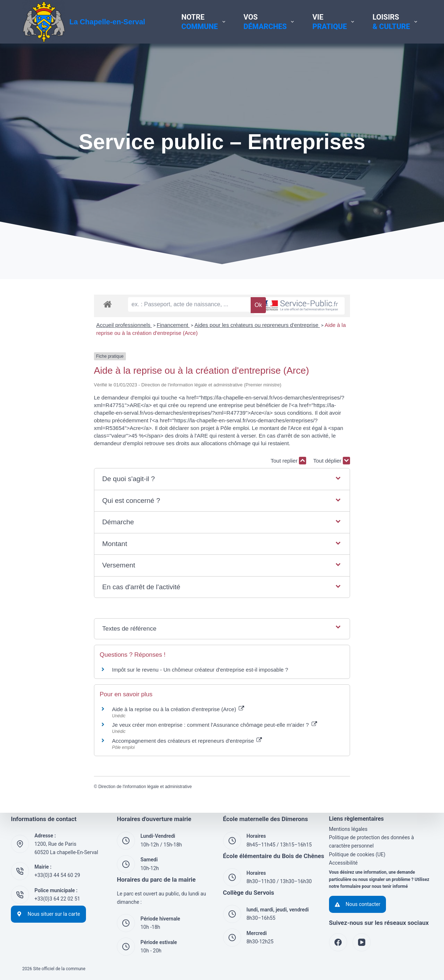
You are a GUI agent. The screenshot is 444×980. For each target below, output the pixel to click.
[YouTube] (362, 942)
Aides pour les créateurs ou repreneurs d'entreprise (186, 353)
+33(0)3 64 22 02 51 (57, 899)
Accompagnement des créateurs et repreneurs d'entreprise (115, 745)
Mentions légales (348, 829)
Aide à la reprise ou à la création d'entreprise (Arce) (315, 353)
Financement (101, 353)
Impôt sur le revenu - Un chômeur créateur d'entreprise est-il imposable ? (128, 674)
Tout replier (360, 465)
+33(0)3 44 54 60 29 (57, 875)
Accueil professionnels (52, 353)
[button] (222, 484)
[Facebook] (338, 942)
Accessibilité (343, 863)
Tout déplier (403, 465)
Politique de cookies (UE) (357, 854)
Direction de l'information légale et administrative (73, 791)
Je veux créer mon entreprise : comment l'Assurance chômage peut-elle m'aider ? (143, 729)
